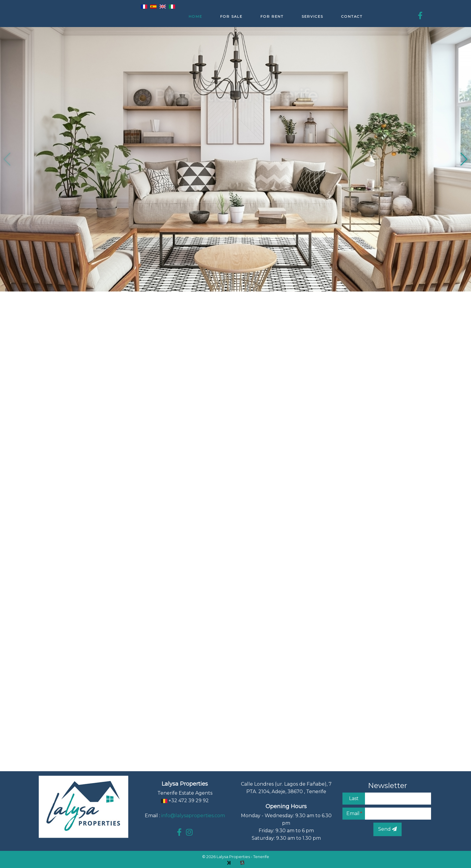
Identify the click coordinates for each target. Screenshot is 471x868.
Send (387, 829)
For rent (272, 17)
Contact (352, 17)
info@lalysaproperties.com (193, 816)
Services (312, 17)
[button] (464, 159)
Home (195, 17)
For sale (231, 17)
